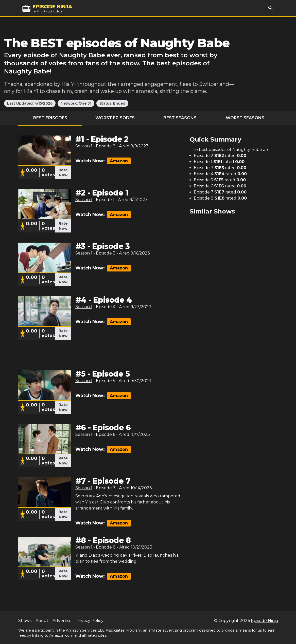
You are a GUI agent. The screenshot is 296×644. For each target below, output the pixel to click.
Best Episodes (50, 118)
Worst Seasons (245, 118)
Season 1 (84, 146)
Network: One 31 (76, 103)
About (42, 621)
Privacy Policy (90, 621)
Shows (25, 621)
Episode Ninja (264, 621)
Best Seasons (180, 118)
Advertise (62, 621)
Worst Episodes (115, 118)
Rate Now (63, 172)
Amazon (119, 161)
